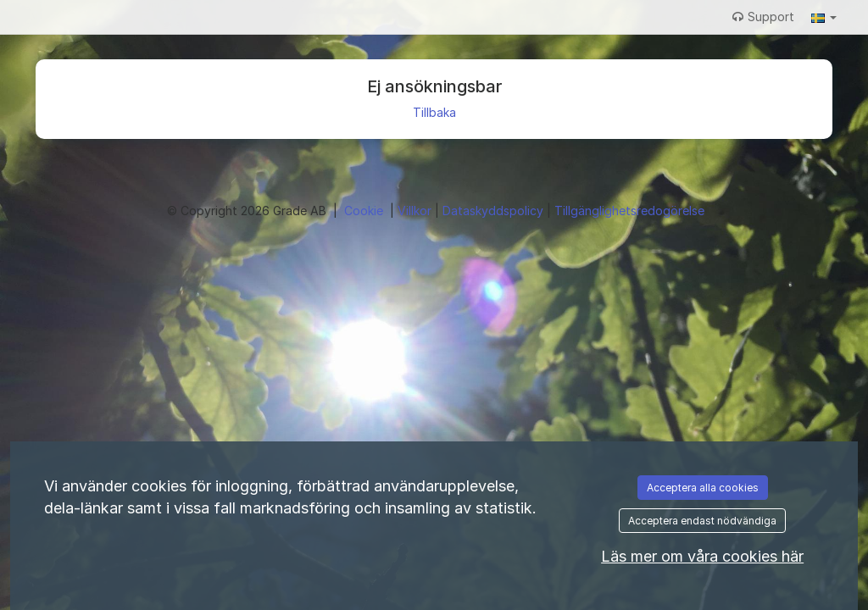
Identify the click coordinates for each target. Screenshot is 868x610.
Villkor (416, 211)
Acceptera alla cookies (703, 488)
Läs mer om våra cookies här (702, 556)
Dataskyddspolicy (495, 211)
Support (763, 17)
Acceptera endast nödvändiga (702, 521)
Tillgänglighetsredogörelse (629, 211)
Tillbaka (434, 112)
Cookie (365, 211)
